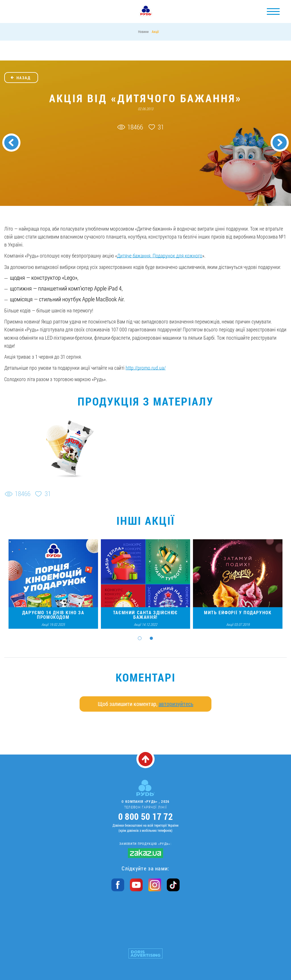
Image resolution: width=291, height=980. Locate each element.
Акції (155, 32)
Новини (143, 32)
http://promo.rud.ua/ (146, 368)
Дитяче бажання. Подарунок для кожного (160, 256)
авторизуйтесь (176, 704)
